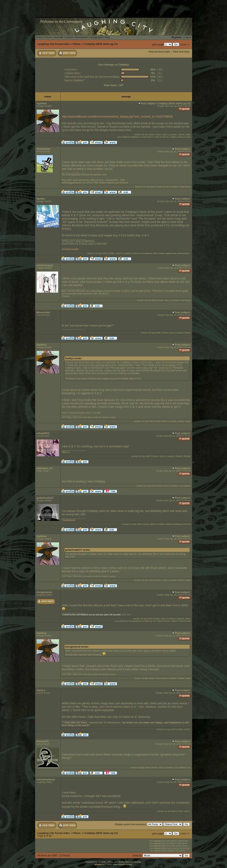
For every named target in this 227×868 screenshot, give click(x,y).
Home (39, 37)
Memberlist (82, 37)
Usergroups (96, 37)
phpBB (98, 864)
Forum (48, 37)
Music (77, 44)
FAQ (107, 37)
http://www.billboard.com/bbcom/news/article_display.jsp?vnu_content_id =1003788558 (117, 116)
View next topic (181, 52)
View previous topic (159, 52)
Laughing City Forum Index (54, 44)
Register (177, 37)
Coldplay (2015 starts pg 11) (101, 44)
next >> (185, 44)
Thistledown (69, 520)
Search (69, 37)
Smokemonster (70, 249)
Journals (59, 37)
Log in (188, 37)
